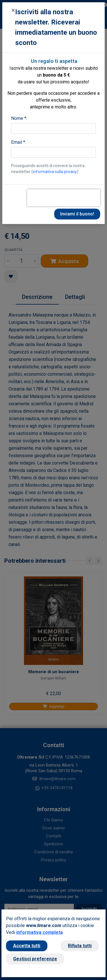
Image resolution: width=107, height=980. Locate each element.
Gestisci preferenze (35, 959)
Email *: (19, 142)
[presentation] (64, 198)
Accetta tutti (27, 946)
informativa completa (40, 932)
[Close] (13, 10)
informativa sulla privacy (55, 172)
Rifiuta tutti (80, 946)
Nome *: (19, 118)
